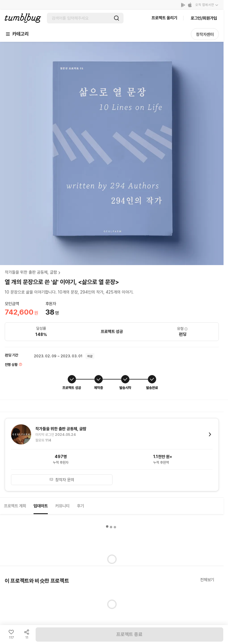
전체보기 (207, 580)
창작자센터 (205, 34)
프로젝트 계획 (15, 506)
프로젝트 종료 (129, 634)
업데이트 (41, 506)
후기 (80, 506)
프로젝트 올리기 (164, 18)
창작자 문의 (62, 480)
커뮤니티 (62, 506)
